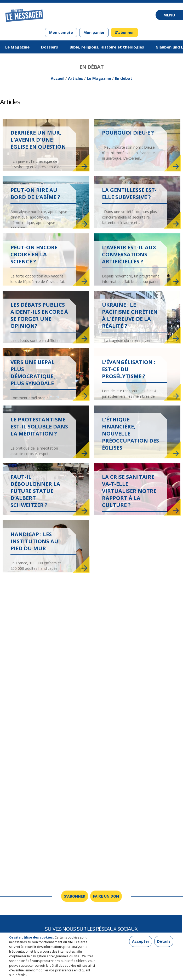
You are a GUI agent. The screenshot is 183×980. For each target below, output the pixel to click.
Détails (164, 941)
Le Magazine (99, 78)
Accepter (141, 941)
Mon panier (94, 32)
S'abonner (124, 32)
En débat (124, 78)
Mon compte (61, 32)
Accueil (58, 78)
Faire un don (106, 896)
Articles (76, 78)
